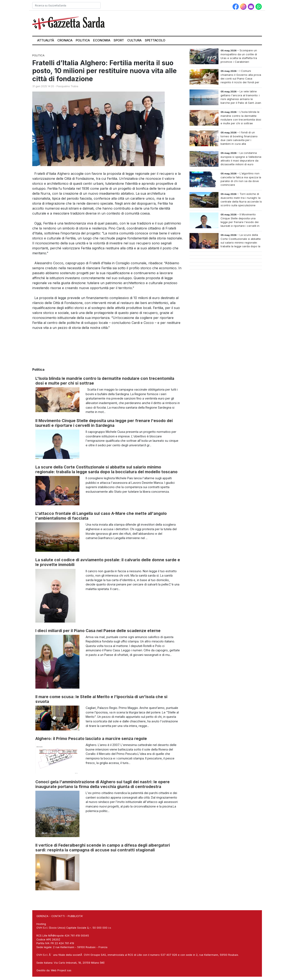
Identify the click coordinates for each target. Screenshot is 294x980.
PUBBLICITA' (75, 916)
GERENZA (42, 916)
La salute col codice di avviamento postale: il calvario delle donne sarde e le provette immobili (108, 562)
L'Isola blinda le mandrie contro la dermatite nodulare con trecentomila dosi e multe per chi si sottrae (105, 381)
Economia (102, 40)
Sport (119, 40)
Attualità (46, 40)
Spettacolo (155, 40)
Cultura (134, 40)
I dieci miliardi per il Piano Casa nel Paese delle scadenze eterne (98, 631)
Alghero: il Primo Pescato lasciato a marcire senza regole (91, 739)
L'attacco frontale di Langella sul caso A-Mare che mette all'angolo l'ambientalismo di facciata (101, 516)
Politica (83, 40)
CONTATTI (58, 916)
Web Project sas (61, 970)
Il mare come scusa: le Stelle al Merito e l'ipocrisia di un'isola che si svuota (101, 699)
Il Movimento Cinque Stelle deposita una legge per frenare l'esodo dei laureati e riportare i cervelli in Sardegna (104, 423)
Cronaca (65, 40)
